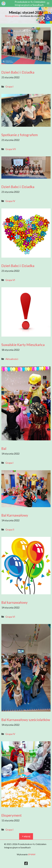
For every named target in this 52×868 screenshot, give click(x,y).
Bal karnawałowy (14, 602)
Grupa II (10, 529)
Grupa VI (10, 280)
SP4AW (32, 854)
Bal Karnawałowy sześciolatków (26, 720)
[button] (48, 17)
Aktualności (12, 359)
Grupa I (9, 86)
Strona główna (12, 16)
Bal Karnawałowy (15, 515)
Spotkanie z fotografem (20, 135)
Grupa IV (10, 201)
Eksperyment (12, 815)
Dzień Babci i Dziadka (18, 72)
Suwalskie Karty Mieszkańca (23, 345)
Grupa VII (11, 149)
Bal (4, 448)
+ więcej (26, 836)
